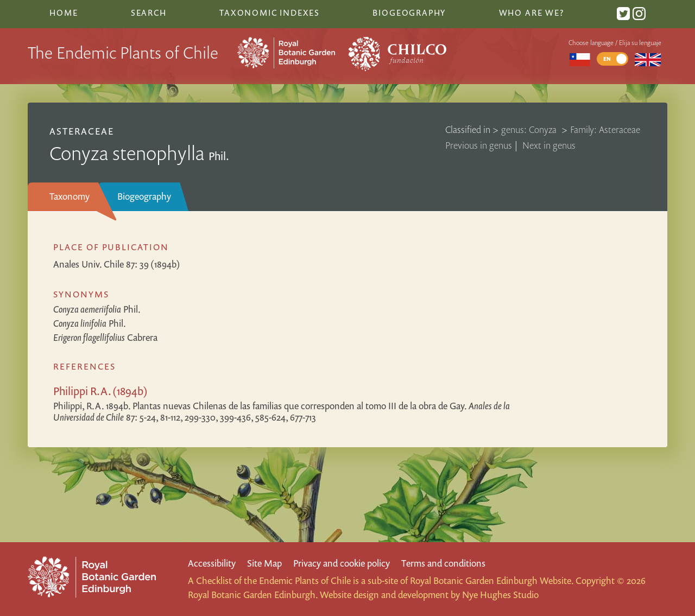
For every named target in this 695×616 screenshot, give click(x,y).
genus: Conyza (530, 129)
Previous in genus (479, 145)
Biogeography (144, 196)
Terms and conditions (443, 563)
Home (64, 12)
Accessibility (212, 563)
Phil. (97, 309)
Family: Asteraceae (605, 129)
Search (149, 12)
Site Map (264, 563)
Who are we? (532, 12)
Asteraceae (82, 131)
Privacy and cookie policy (342, 563)
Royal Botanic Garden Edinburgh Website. (492, 580)
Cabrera (105, 337)
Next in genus (549, 145)
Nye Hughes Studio (500, 595)
